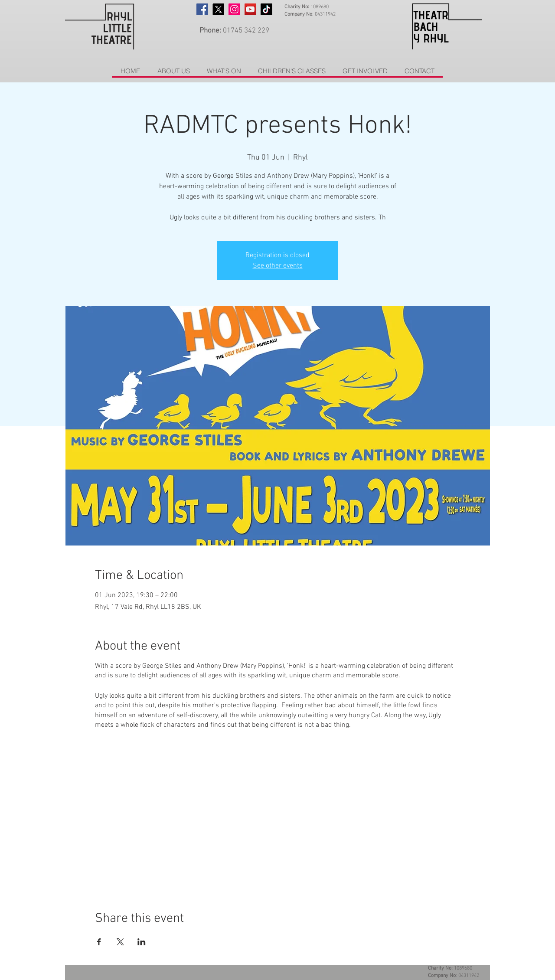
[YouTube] (250, 9)
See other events (278, 266)
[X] (218, 9)
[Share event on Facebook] (99, 942)
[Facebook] (202, 9)
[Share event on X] (120, 942)
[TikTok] (266, 9)
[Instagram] (234, 9)
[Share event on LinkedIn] (142, 942)
